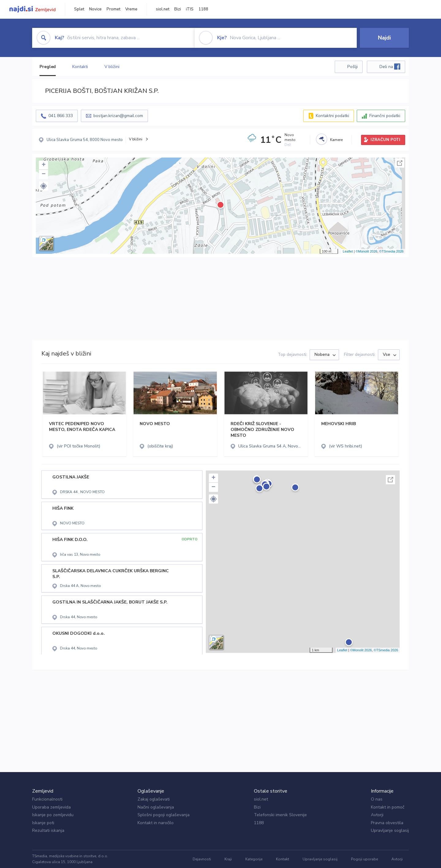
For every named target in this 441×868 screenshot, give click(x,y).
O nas (377, 799)
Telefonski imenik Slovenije (280, 815)
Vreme (131, 9)
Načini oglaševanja (156, 807)
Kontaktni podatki (332, 116)
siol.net (163, 9)
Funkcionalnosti (47, 799)
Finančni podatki (385, 116)
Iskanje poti (43, 823)
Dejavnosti (202, 859)
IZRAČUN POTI (385, 140)
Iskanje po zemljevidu (53, 815)
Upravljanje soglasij (390, 830)
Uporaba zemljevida (51, 807)
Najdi (384, 38)
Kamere (336, 140)
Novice (95, 9)
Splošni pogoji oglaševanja (164, 815)
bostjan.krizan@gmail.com (118, 116)
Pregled (48, 67)
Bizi (178, 9)
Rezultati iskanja (48, 830)
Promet (113, 9)
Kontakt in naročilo (156, 823)
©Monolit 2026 (366, 251)
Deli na (390, 67)
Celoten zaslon (400, 163)
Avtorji (377, 815)
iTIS (190, 9)
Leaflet (348, 251)
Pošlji (352, 67)
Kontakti (80, 67)
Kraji (228, 859)
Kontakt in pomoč (388, 807)
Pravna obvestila (387, 823)
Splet (79, 9)
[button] (43, 186)
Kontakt (283, 859)
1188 (203, 9)
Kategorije (254, 859)
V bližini (112, 67)
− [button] (44, 174)
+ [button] (44, 165)
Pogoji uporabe (364, 859)
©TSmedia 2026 (391, 251)
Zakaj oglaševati (154, 799)
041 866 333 (61, 116)
